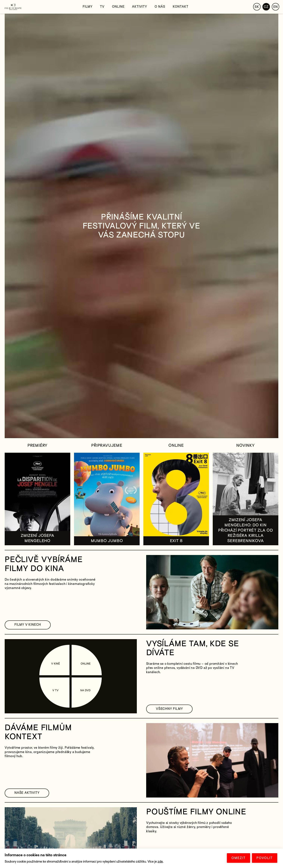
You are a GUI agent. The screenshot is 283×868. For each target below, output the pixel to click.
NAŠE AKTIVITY (27, 793)
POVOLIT (265, 858)
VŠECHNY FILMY (169, 709)
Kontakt (181, 7)
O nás (160, 7)
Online (118, 7)
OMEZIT (239, 858)
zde (160, 862)
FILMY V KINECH (28, 625)
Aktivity (139, 7)
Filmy (88, 7)
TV (102, 7)
